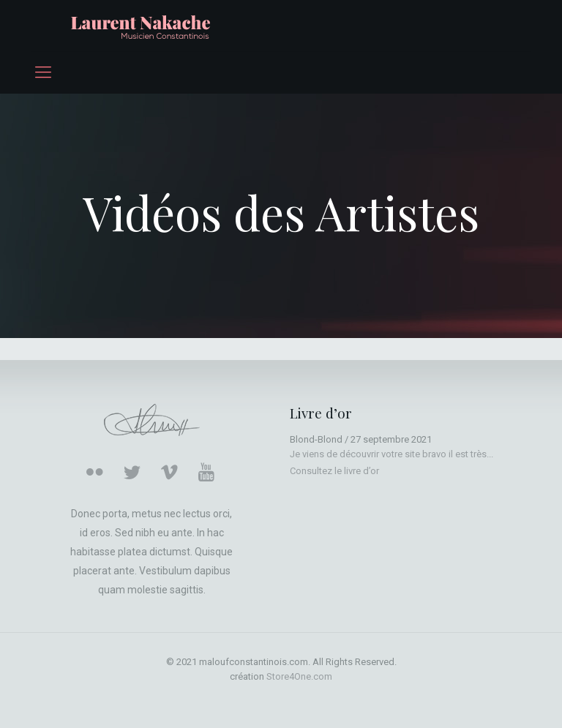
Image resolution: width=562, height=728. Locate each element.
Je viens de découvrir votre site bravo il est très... (391, 454)
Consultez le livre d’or (334, 471)
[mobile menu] (43, 72)
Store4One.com (299, 676)
